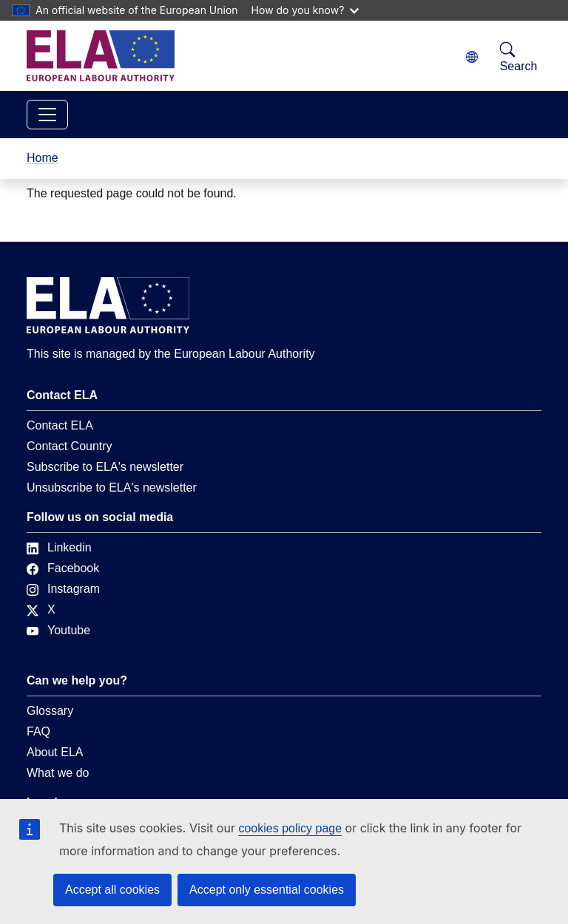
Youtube (58, 630)
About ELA (55, 752)
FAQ (38, 731)
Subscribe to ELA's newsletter (105, 467)
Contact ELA (60, 425)
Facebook (63, 568)
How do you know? (305, 10)
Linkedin (59, 547)
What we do (58, 773)
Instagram (63, 589)
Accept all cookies (112, 890)
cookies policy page (290, 828)
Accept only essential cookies (267, 890)
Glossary (50, 711)
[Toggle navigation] (47, 115)
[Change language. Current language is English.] (472, 57)
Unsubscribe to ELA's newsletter (112, 488)
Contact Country (70, 446)
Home (43, 158)
